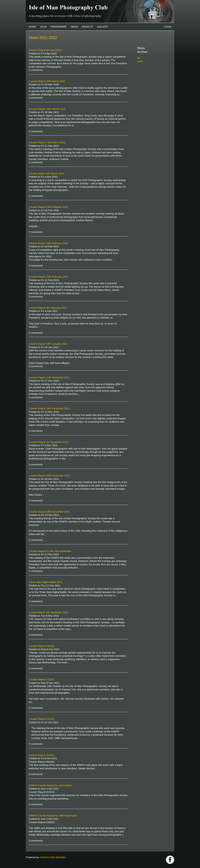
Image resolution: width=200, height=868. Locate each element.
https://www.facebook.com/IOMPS (170, 860)
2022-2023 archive (152, 72)
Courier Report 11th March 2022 (47, 142)
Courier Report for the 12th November (50, 551)
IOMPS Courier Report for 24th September (53, 816)
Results (88, 27)
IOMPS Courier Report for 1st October (50, 785)
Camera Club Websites (53, 857)
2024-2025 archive (152, 64)
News (74, 27)
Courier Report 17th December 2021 (49, 377)
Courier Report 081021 (42, 755)
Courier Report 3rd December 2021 (49, 442)
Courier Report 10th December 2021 (49, 408)
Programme (59, 27)
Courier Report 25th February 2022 (49, 207)
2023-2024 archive (152, 68)
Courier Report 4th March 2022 (46, 173)
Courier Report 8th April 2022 (45, 50)
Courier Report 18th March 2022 (47, 109)
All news (142, 54)
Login (167, 27)
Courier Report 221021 (42, 679)
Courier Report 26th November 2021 (49, 475)
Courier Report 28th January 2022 (48, 344)
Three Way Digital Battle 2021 (46, 582)
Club (43, 27)
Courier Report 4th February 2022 (48, 308)
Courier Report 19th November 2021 (49, 512)
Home (32, 27)
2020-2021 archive (152, 80)
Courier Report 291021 (42, 646)
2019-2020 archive (152, 84)
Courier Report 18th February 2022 (49, 243)
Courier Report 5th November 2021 (49, 612)
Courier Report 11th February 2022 (49, 277)
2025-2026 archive (152, 60)
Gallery (103, 27)
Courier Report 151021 (42, 719)
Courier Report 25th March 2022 (47, 81)
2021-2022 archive (152, 76)
